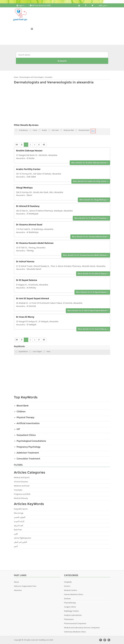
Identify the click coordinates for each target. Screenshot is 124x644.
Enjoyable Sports (21, 509)
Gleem (29, 195)
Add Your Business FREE (40, 5)
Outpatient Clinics (26, 435)
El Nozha (30, 158)
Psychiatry (18, 490)
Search (62, 61)
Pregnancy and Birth (22, 494)
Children (21, 412)
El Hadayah (31, 325)
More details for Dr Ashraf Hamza (93, 274)
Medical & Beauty (21, 498)
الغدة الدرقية (19, 525)
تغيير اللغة (103, 5)
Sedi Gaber (31, 177)
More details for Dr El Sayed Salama (92, 292)
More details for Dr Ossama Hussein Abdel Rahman (86, 255)
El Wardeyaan (33, 214)
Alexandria (20, 158)
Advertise (18, 590)
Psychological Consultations (31, 441)
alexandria (49, 77)
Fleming (30, 251)
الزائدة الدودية (19, 521)
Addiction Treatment (28, 453)
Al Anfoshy (31, 288)
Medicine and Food (22, 486)
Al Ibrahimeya (33, 232)
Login (20, 5)
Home (16, 77)
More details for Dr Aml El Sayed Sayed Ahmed (88, 310)
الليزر (16, 534)
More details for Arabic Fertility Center (91, 181)
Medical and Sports (22, 477)
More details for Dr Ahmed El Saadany (91, 218)
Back (93, 131)
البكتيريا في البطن (20, 542)
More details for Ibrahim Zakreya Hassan (90, 163)
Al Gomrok (31, 306)
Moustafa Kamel (34, 269)
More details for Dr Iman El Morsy (93, 329)
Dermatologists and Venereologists (32, 77)
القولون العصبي (20, 517)
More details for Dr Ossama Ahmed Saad (90, 237)
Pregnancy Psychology (28, 447)
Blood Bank (23, 406)
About (16, 582)
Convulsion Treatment (28, 459)
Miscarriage (19, 513)
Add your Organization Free (25, 586)
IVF (18, 429)
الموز (16, 546)
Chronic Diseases (21, 482)
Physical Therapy (25, 417)
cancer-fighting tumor (23, 538)
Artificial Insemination (28, 423)
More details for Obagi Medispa (94, 200)
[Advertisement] (61, 105)
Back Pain (18, 530)
